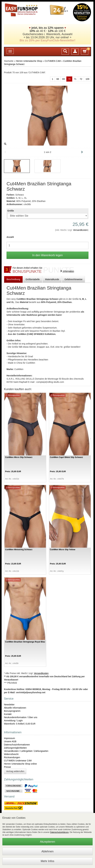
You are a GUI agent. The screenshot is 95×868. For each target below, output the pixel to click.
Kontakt (8, 714)
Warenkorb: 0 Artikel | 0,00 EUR (20, 724)
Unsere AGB (10, 741)
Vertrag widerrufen (15, 771)
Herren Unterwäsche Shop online (20, 764)
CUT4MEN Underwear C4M (18, 761)
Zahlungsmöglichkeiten (15, 748)
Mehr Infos (48, 861)
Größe (11, 211)
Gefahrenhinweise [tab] (73, 279)
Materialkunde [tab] (52, 279)
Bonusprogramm (12, 711)
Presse (7, 767)
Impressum (9, 738)
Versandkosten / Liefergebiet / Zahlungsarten (26, 751)
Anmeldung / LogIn (13, 721)
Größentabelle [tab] (33, 279)
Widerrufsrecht (11, 754)
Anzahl (10, 237)
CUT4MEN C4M (53, 61)
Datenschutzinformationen (17, 745)
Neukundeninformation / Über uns (21, 717)
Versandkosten (80, 230)
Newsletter (9, 705)
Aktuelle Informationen (15, 708)
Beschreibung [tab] (13, 279)
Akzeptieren (48, 842)
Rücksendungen (12, 757)
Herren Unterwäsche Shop (29, 61)
